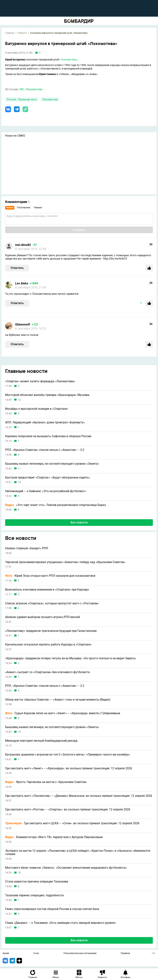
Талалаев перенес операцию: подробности (34, 895)
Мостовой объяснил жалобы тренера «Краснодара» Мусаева (47, 395)
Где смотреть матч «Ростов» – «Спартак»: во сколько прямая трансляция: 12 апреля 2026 (68, 810)
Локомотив (50, 99)
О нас (36, 953)
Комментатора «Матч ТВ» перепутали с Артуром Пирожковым (54, 837)
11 (19, 469)
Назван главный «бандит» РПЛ (27, 548)
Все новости (79, 522)
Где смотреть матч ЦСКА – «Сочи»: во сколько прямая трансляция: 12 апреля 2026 (72, 823)
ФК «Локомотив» (31, 89)
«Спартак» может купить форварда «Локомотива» (40, 381)
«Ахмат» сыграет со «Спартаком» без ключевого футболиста (47, 672)
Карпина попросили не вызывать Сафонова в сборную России (48, 436)
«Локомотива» (69, 60)
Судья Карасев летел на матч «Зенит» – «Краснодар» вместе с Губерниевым (63, 713)
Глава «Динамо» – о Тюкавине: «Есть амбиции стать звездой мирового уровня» (61, 923)
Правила (125, 953)
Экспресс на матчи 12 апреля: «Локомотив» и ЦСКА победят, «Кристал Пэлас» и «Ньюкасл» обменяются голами (78, 852)
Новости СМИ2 (15, 136)
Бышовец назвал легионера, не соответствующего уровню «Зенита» (52, 464)
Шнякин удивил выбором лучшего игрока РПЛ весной (42, 617)
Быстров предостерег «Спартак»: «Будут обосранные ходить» (48, 478)
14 (19, 482)
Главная (10, 33)
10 (19, 732)
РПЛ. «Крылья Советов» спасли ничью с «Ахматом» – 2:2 (45, 450)
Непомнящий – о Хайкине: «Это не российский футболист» (46, 491)
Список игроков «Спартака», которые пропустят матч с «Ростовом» (52, 603)
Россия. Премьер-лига (22, 99)
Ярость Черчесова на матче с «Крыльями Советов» (46, 782)
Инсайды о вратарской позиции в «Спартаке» (37, 409)
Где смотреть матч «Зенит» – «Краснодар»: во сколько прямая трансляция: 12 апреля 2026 (69, 768)
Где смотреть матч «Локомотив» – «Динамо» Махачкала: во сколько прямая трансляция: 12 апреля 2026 (79, 796)
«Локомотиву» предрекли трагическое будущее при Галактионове (51, 631)
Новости (22, 33)
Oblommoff (23, 324)
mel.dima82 (23, 245)
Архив (6, 953)
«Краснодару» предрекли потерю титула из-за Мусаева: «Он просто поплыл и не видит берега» (71, 658)
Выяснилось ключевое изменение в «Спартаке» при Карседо (47, 590)
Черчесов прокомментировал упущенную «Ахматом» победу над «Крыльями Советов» (65, 562)
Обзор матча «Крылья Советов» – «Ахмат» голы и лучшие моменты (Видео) (58, 700)
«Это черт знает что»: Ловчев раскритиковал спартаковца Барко (56, 505)
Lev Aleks (22, 283)
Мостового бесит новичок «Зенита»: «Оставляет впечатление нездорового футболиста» (66, 868)
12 (19, 400)
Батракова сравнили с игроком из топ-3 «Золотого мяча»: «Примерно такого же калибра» (68, 755)
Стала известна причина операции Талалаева (37, 882)
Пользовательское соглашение (80, 953)
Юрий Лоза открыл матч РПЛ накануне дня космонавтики (50, 576)
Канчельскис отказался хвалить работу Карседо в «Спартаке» (48, 645)
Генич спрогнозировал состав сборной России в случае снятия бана (52, 909)
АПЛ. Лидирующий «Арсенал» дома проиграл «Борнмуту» (45, 422)
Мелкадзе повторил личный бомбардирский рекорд (41, 741)
